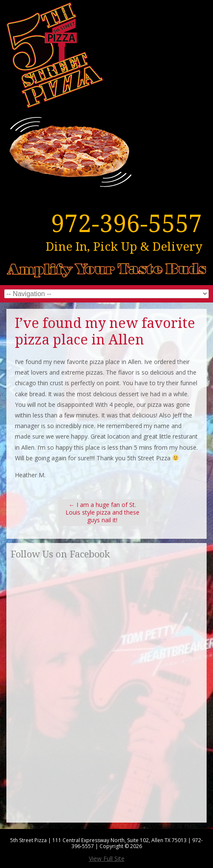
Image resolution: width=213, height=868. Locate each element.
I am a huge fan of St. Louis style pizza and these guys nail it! (102, 512)
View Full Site (107, 858)
